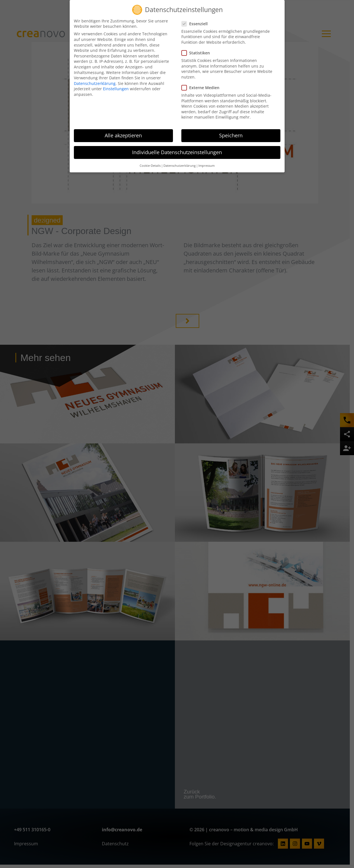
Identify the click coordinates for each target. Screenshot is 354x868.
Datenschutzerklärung (95, 81)
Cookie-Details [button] (150, 163)
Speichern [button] (231, 133)
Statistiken (197, 51)
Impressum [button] (207, 163)
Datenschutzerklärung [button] (180, 163)
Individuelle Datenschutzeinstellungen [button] (177, 150)
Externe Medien (202, 85)
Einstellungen (116, 86)
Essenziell (196, 21)
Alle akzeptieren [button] (123, 133)
